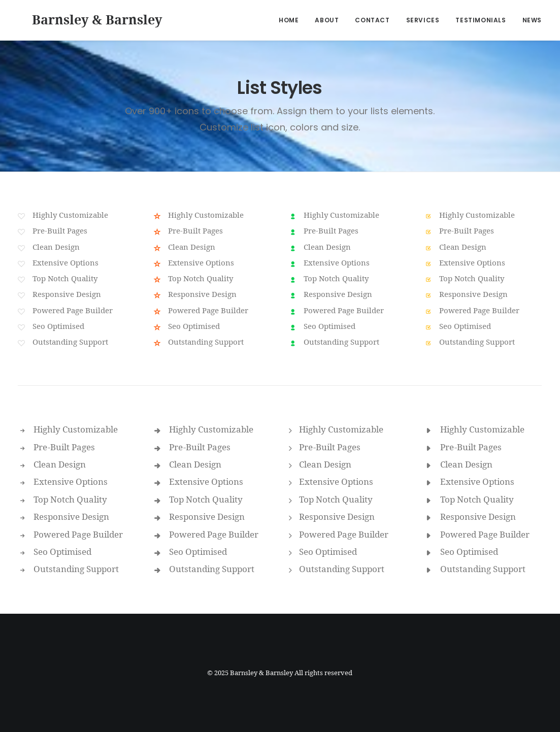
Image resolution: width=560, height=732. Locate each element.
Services (423, 20)
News (532, 20)
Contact (372, 20)
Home (289, 20)
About (327, 20)
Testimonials (481, 20)
